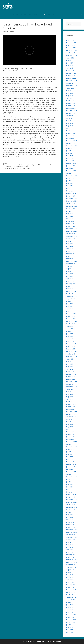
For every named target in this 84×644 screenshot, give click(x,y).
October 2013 (71, 414)
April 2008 (70, 580)
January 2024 (71, 106)
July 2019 (69, 241)
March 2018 (70, 281)
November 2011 (71, 472)
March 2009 (70, 552)
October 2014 (71, 384)
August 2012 (70, 449)
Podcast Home (6, 15)
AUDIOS (23, 15)
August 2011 (70, 479)
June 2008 (70, 575)
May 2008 (70, 577)
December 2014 (71, 379)
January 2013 (71, 437)
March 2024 (70, 101)
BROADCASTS (33, 15)
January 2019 (71, 256)
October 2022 (71, 143)
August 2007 (70, 600)
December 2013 (71, 409)
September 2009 (72, 537)
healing (26, 165)
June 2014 (70, 394)
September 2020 (72, 206)
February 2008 (71, 585)
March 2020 (70, 221)
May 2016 (70, 336)
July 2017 (69, 301)
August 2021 (70, 178)
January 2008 (71, 587)
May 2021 (70, 186)
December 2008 (71, 560)
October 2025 (71, 53)
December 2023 (71, 108)
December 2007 (71, 590)
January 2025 (71, 76)
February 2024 (71, 103)
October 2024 (71, 83)
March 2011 (70, 492)
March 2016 (70, 341)
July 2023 (69, 121)
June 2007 (70, 605)
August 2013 (70, 419)
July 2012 (69, 452)
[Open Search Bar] (82, 15)
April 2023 (70, 128)
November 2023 (71, 111)
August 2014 (70, 389)
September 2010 (72, 507)
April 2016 (70, 339)
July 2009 (69, 542)
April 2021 (70, 188)
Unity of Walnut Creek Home (48, 15)
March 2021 (70, 191)
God (22, 165)
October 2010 (71, 504)
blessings (8, 165)
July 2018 (69, 271)
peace (44, 165)
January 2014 (71, 407)
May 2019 (70, 246)
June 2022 (70, 153)
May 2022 (70, 156)
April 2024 (70, 98)
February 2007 (71, 615)
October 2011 (71, 474)
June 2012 (70, 454)
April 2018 (70, 279)
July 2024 (69, 91)
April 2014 (70, 399)
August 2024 (70, 88)
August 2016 (70, 329)
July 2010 (69, 512)
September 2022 (72, 146)
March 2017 (70, 311)
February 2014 (71, 404)
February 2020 (71, 224)
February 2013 (71, 434)
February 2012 (71, 464)
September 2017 (72, 296)
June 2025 (70, 63)
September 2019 (72, 236)
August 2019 (70, 239)
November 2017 (71, 291)
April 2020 (70, 218)
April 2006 (70, 632)
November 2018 (71, 261)
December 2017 (71, 289)
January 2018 (71, 286)
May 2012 (70, 457)
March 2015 (70, 372)
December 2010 (71, 499)
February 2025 (71, 73)
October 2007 (71, 595)
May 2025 (70, 66)
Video (7, 163)
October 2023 (71, 113)
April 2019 (70, 249)
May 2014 (70, 397)
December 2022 (71, 138)
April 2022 (70, 158)
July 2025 (69, 60)
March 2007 (70, 612)
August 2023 (70, 118)
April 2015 (70, 369)
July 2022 (69, 151)
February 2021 (71, 193)
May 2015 (70, 367)
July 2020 (69, 211)
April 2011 (70, 489)
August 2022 (70, 148)
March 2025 (70, 71)
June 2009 (70, 545)
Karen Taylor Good (33, 165)
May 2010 (70, 517)
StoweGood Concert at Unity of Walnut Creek (17, 168)
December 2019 (71, 229)
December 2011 (71, 469)
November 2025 (71, 50)
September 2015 (72, 357)
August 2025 (70, 58)
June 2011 (70, 484)
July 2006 (69, 625)
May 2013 (70, 427)
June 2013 (70, 424)
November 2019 (71, 231)
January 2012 (71, 467)
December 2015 (71, 349)
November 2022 (71, 141)
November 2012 (71, 442)
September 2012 (72, 447)
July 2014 (69, 392)
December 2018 (71, 259)
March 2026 (70, 40)
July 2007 (69, 602)
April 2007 (70, 610)
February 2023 (71, 133)
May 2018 (70, 276)
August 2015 (70, 359)
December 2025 (71, 48)
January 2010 (71, 527)
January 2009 (71, 557)
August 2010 (70, 509)
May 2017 (70, 306)
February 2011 (71, 494)
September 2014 (72, 387)
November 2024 (71, 81)
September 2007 (72, 597)
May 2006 (70, 630)
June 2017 (70, 304)
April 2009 (70, 550)
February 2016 (71, 344)
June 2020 (70, 213)
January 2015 (71, 377)
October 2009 (71, 535)
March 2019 (70, 251)
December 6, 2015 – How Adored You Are (17, 167)
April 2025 (70, 68)
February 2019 (71, 254)
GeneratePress (57, 641)
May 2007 (70, 607)
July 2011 (69, 482)
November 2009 (71, 532)
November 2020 (71, 201)
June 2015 (70, 364)
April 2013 (70, 429)
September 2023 (72, 116)
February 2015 (71, 374)
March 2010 (70, 522)
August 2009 (70, 540)
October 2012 (71, 444)
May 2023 (70, 126)
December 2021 (71, 168)
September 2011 (72, 477)
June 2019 (70, 244)
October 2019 (71, 234)
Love (41, 165)
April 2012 (70, 459)
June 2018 (70, 274)
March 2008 (70, 582)
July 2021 (69, 181)
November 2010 (71, 502)
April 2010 (70, 520)
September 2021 (72, 176)
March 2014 (70, 402)
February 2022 (71, 163)
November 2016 (71, 321)
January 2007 (71, 617)
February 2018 (71, 284)
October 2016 (71, 324)
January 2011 (71, 497)
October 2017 (71, 294)
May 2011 (70, 487)
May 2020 (70, 216)
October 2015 (71, 354)
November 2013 (71, 412)
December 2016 (71, 319)
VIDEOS (16, 15)
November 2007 (71, 592)
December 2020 (71, 198)
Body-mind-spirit (15, 165)
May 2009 (70, 547)
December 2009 (71, 530)
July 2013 (69, 422)
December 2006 (71, 620)
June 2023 (70, 123)
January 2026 (71, 45)
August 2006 (70, 622)
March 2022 (70, 161)
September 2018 (72, 266)
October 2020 (71, 203)
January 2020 (71, 226)
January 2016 (71, 346)
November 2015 (71, 351)
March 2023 (70, 131)
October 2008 (71, 565)
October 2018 (71, 264)
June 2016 (70, 334)
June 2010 (70, 515)
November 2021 (71, 171)
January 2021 (71, 196)
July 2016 (69, 331)
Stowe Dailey (50, 165)
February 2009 (71, 555)
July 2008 (69, 572)
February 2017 (71, 314)
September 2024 (72, 86)
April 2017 (70, 309)
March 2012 (70, 462)
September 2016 (72, 326)
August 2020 (70, 208)
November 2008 (71, 562)
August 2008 (70, 570)
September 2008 (72, 567)
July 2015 (69, 362)
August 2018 (70, 269)
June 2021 (70, 183)
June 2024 (70, 93)
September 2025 (72, 55)
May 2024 (70, 96)
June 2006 (70, 627)
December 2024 (71, 78)
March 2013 (70, 432)
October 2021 (71, 173)
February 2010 (71, 525)
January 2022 (71, 166)
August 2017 (70, 299)
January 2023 (71, 136)
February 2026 (71, 43)
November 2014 (71, 382)
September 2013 (72, 417)
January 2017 (71, 316)
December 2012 (71, 439)
